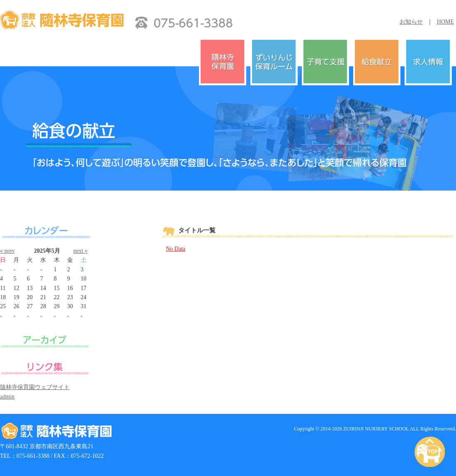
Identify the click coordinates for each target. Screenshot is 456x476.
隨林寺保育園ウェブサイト (35, 387)
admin (7, 397)
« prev (7, 251)
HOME (445, 22)
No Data (176, 249)
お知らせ (411, 22)
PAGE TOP (431, 452)
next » (81, 251)
